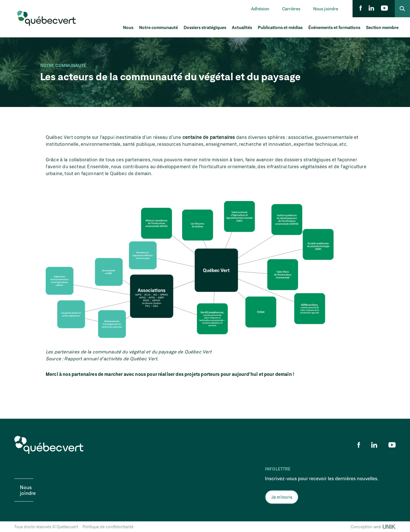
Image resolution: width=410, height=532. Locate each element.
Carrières (291, 9)
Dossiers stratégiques (205, 27)
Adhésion (260, 9)
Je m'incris (282, 497)
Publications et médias (280, 27)
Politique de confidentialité (108, 527)
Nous (128, 27)
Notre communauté (158, 27)
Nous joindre (326, 9)
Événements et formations (334, 27)
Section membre (382, 27)
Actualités (242, 27)
